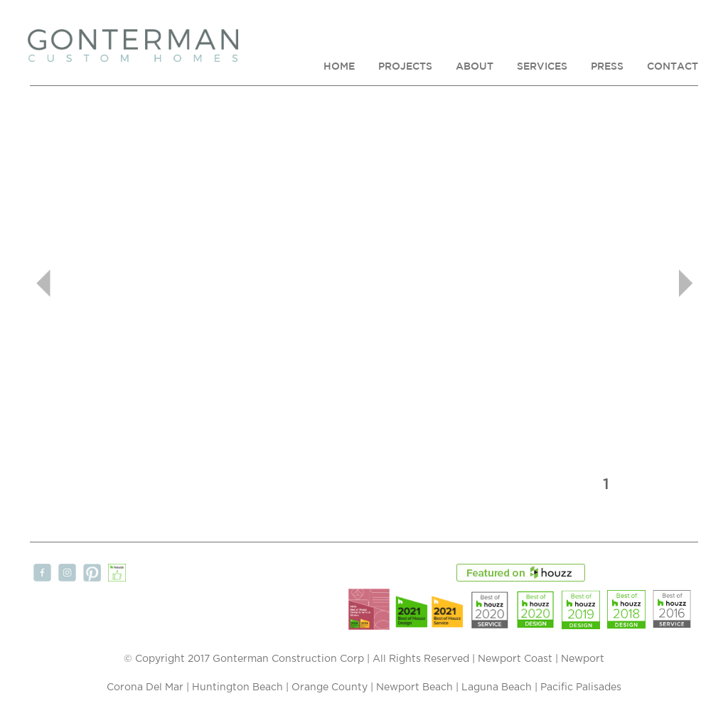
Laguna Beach (497, 687)
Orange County (330, 687)
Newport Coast (515, 659)
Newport (583, 659)
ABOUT (475, 66)
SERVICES (542, 66)
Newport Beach (414, 687)
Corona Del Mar (145, 687)
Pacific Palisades (581, 687)
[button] (80, 283)
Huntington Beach (237, 687)
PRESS (607, 66)
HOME (339, 66)
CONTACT (673, 66)
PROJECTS (405, 66)
